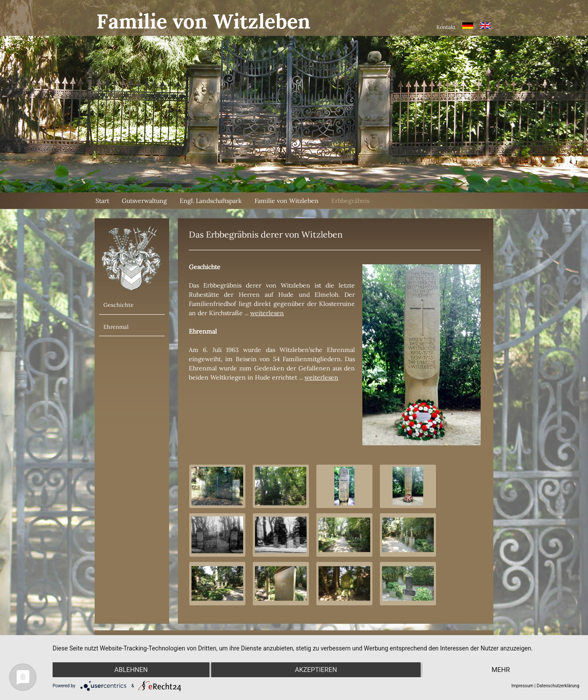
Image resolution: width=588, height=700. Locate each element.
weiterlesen (267, 313)
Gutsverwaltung (144, 201)
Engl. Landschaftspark (211, 201)
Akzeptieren (316, 670)
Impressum (522, 686)
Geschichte (119, 305)
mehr (501, 670)
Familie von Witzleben (287, 201)
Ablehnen (131, 670)
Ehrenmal (116, 327)
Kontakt (446, 27)
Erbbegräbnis (350, 201)
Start (102, 201)
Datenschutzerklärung (558, 686)
